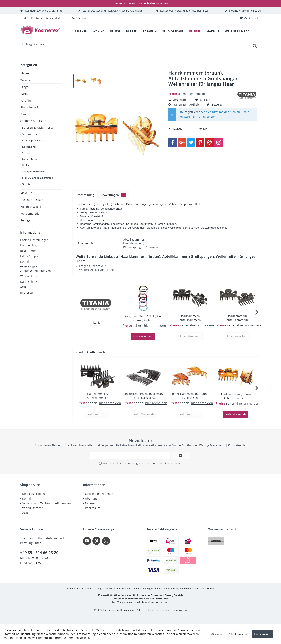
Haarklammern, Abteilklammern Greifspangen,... (190, 318)
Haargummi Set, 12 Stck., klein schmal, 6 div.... (143, 318)
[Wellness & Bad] (237, 32)
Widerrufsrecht (30, 276)
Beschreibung (85, 195)
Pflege (24, 87)
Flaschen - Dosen (32, 200)
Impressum (28, 292)
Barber (25, 94)
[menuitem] (249, 18)
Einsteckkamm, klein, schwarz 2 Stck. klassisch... (144, 396)
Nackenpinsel (29, 147)
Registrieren (28, 251)
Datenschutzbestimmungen (124, 463)
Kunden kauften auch (90, 352)
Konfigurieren (262, 634)
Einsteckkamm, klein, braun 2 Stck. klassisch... (190, 396)
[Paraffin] (150, 32)
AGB (23, 287)
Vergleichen (178, 100)
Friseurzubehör (32, 134)
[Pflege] (115, 32)
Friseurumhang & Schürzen (37, 178)
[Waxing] (99, 32)
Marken (26, 73)
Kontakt (25, 262)
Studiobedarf (29, 107)
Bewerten (216, 105)
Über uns (91, 499)
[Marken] (81, 32)
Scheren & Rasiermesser (38, 127)
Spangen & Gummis (33, 172)
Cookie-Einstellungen (34, 240)
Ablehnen (217, 634)
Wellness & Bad (31, 207)
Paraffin (26, 101)
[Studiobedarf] (173, 32)
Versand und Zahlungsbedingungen (35, 269)
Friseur (25, 114)
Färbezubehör (30, 159)
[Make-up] (213, 32)
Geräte (26, 184)
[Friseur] (195, 32)
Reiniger (26, 220)
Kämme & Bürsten (34, 121)
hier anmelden (198, 94)
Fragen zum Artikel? (184, 105)
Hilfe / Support (30, 256)
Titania (96, 323)
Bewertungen (113, 195)
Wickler (26, 165)
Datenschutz (29, 282)
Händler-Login (30, 245)
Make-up (26, 193)
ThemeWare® (179, 610)
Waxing (25, 80)
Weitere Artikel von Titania (95, 270)
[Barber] (131, 32)
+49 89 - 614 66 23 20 (39, 553)
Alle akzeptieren (238, 634)
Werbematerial (30, 213)
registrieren (193, 112)
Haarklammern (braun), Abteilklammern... (236, 396)
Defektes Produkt (34, 494)
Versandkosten (135, 589)
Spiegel (26, 153)
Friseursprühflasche (33, 140)
